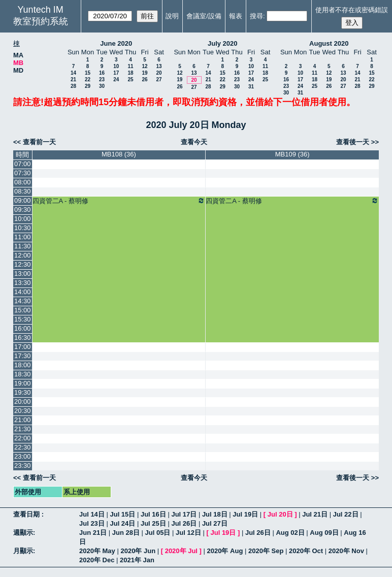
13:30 (23, 283)
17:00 (23, 347)
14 (73, 73)
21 (73, 79)
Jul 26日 (184, 523)
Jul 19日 (245, 514)
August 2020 (329, 43)
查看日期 (27, 514)
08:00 (23, 182)
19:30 (23, 392)
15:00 (23, 310)
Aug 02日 (290, 533)
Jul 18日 (215, 514)
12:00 (23, 255)
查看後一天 (353, 142)
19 (144, 73)
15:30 (23, 319)
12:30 (23, 264)
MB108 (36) (119, 154)
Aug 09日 (324, 533)
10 (116, 66)
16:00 (23, 328)
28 (73, 86)
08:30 (23, 191)
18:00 (23, 365)
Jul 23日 (92, 523)
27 (159, 79)
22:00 (23, 438)
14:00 (23, 292)
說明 (172, 16)
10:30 (23, 228)
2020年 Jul (181, 551)
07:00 (23, 164)
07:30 (23, 173)
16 (102, 73)
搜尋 (256, 16)
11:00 (23, 237)
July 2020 (223, 43)
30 (102, 86)
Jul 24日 (122, 523)
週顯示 (23, 533)
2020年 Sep (266, 551)
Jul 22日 (346, 514)
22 (88, 79)
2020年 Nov (346, 551)
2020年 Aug (225, 551)
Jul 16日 (153, 514)
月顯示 (23, 551)
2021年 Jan (137, 560)
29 (88, 86)
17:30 (23, 356)
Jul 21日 (315, 514)
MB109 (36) (292, 154)
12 (144, 66)
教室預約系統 (41, 21)
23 (102, 79)
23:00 (23, 456)
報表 (236, 16)
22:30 (23, 447)
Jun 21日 (93, 533)
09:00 (23, 200)
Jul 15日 (122, 514)
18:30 (23, 374)
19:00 (23, 383)
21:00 (23, 420)
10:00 (23, 219)
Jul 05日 (158, 533)
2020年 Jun (138, 551)
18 (130, 73)
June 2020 (116, 43)
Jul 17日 (184, 514)
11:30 (23, 246)
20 (159, 73)
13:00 (23, 274)
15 (88, 73)
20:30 (23, 411)
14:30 (23, 301)
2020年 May (97, 551)
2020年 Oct (306, 551)
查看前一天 (39, 142)
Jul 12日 (188, 533)
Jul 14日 (92, 514)
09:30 (23, 210)
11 (130, 66)
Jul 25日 (153, 523)
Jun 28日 (126, 533)
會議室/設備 (204, 16)
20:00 (23, 402)
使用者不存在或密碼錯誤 (352, 10)
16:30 (23, 338)
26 (144, 79)
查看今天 (194, 142)
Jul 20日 (280, 514)
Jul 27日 (215, 523)
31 (251, 87)
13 (159, 66)
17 (116, 73)
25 (130, 79)
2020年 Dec (97, 560)
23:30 (23, 466)
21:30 (23, 429)
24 (116, 79)
